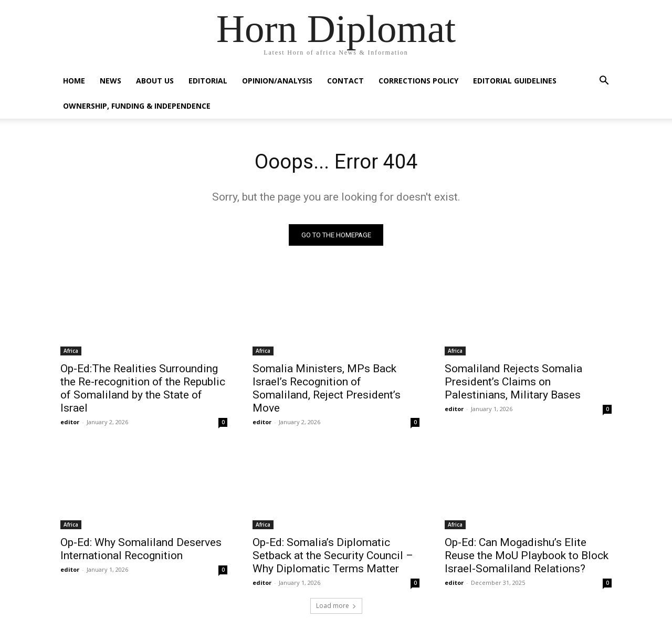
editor (70, 423)
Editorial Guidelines (515, 81)
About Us (155, 81)
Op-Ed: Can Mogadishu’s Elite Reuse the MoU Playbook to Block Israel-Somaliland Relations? (527, 557)
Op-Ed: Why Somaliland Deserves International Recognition (141, 550)
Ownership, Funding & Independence (137, 106)
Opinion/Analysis (277, 81)
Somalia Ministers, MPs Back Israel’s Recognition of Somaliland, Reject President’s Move (327, 389)
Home (74, 81)
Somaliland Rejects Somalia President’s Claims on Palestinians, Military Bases (513, 383)
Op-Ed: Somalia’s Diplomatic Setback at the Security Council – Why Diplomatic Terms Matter (333, 557)
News (111, 81)
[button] (604, 82)
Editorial (208, 81)
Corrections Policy (418, 81)
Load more (336, 607)
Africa (71, 352)
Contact (345, 81)
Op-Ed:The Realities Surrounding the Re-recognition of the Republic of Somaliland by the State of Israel (143, 389)
